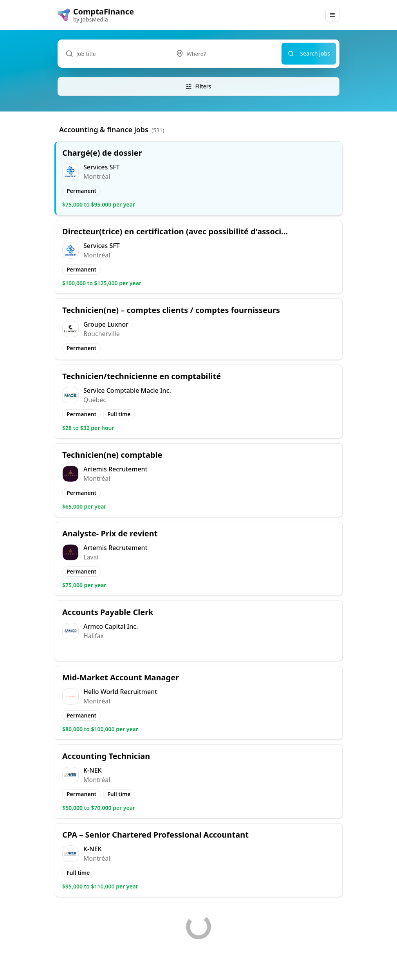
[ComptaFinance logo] (96, 15)
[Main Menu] (332, 15)
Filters (198, 86)
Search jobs (309, 53)
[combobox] (225, 54)
